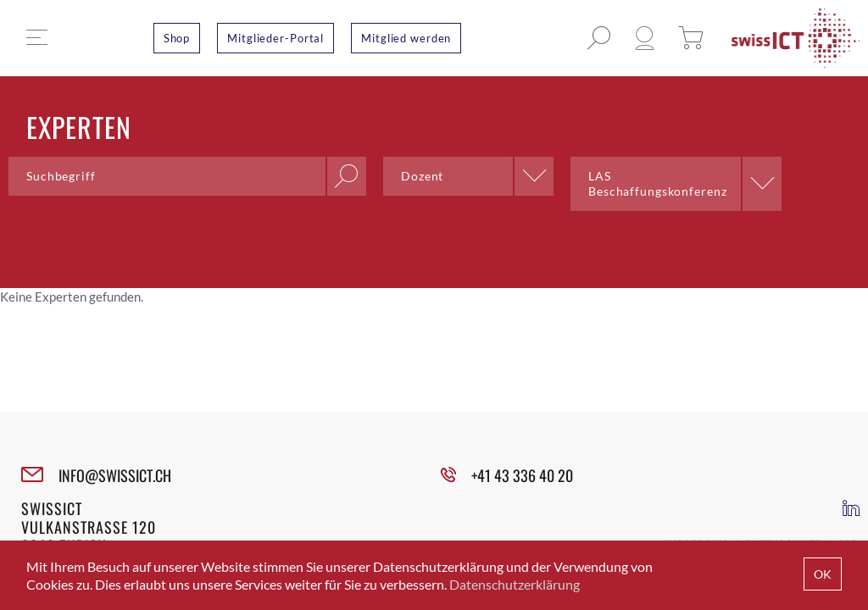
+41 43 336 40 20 (522, 475)
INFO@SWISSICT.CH (115, 475)
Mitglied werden (406, 38)
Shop (177, 38)
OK (823, 574)
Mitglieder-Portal (275, 38)
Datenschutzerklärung (515, 584)
